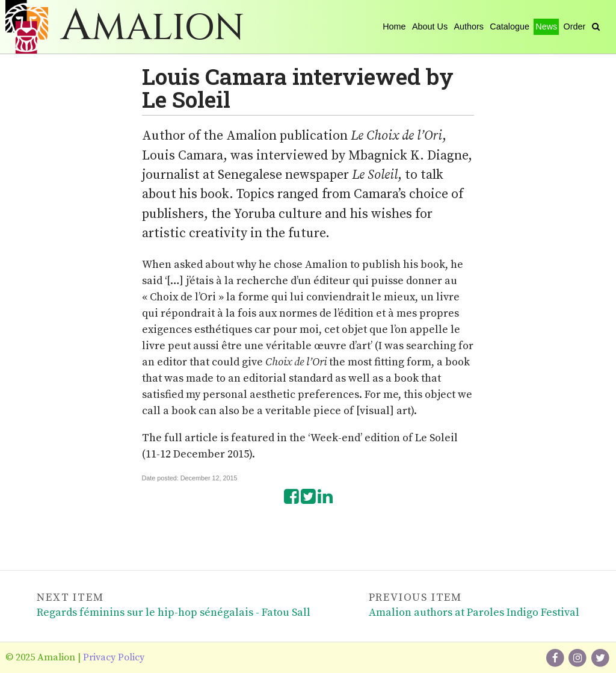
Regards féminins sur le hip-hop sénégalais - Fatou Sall (174, 613)
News (546, 26)
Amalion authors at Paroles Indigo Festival (474, 613)
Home (394, 26)
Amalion (152, 28)
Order (575, 26)
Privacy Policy (114, 657)
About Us (430, 26)
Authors (469, 26)
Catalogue (510, 26)
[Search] (596, 26)
